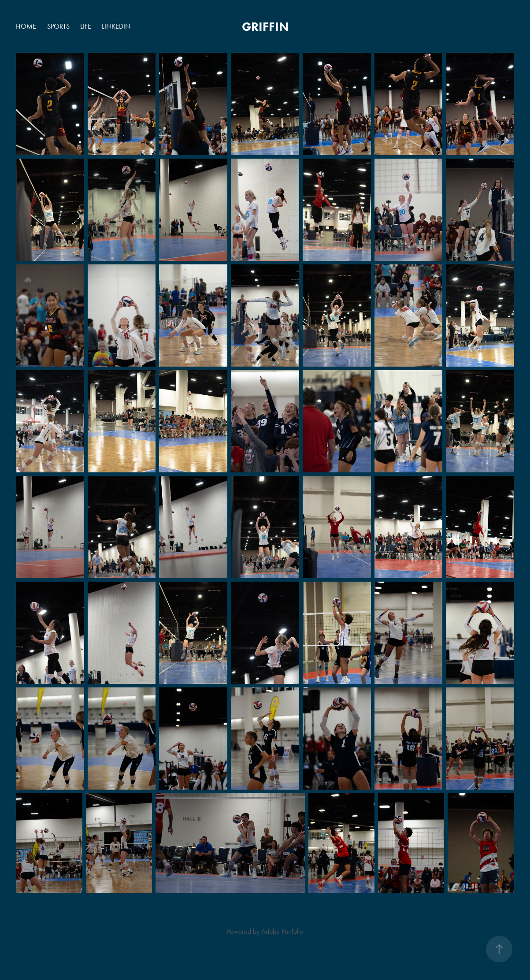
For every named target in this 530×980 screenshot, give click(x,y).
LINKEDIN (116, 26)
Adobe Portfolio (282, 931)
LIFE (86, 26)
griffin (265, 26)
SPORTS (58, 26)
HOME (26, 26)
